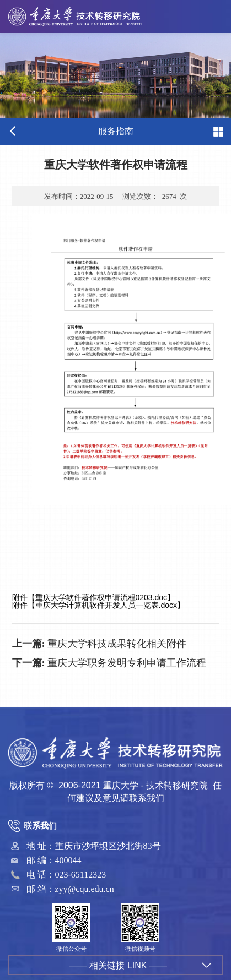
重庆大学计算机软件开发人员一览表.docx (106, 605)
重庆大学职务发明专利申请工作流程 (109, 663)
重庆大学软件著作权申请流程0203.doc (101, 597)
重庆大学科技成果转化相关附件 (100, 644)
